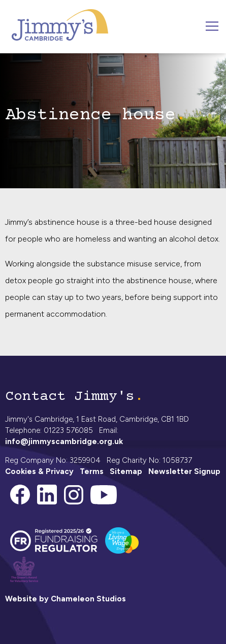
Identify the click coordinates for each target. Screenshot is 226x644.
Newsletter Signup (184, 471)
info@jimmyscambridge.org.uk (64, 442)
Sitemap (126, 471)
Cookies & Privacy (39, 471)
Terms (92, 471)
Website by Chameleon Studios (66, 599)
